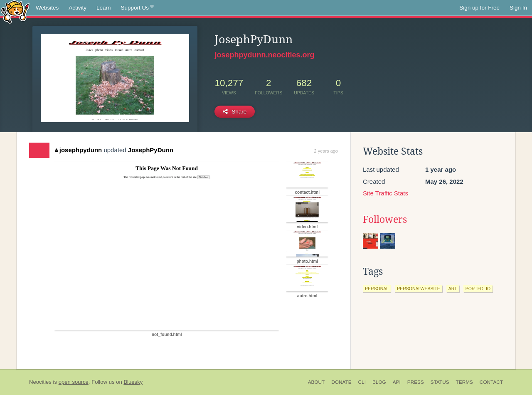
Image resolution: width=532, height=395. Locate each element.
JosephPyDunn (151, 150)
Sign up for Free (479, 8)
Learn (104, 8)
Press (416, 382)
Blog (379, 382)
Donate (341, 382)
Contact (491, 382)
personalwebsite (419, 289)
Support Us (137, 8)
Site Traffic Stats (385, 193)
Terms (464, 382)
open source (74, 382)
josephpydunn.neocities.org (264, 55)
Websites (47, 8)
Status (440, 382)
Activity (78, 8)
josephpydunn (78, 150)
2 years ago (326, 151)
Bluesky (133, 382)
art (453, 289)
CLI (362, 382)
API (397, 382)
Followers (385, 220)
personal (377, 289)
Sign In (518, 8)
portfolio (478, 289)
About (316, 382)
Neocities (40, 382)
